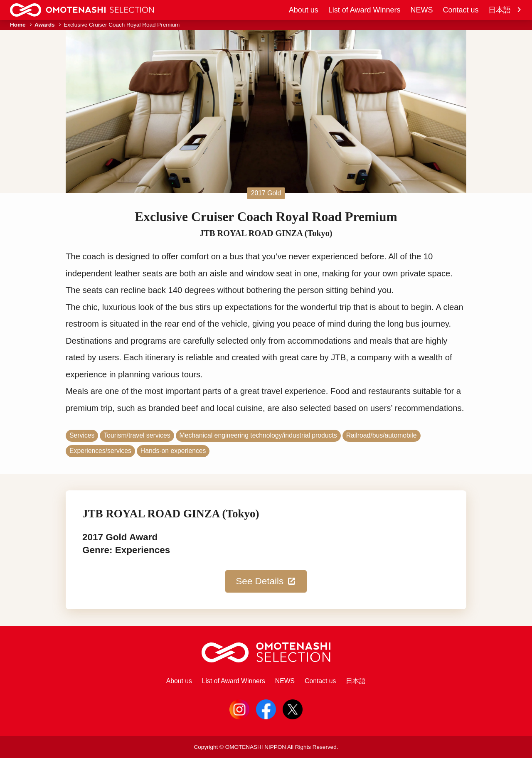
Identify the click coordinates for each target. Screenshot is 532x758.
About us (304, 10)
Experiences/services (100, 451)
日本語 (505, 10)
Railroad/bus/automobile (382, 435)
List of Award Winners (365, 10)
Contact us (461, 10)
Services (82, 435)
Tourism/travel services (137, 435)
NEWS (421, 10)
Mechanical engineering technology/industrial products (258, 435)
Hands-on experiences (173, 451)
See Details (266, 581)
